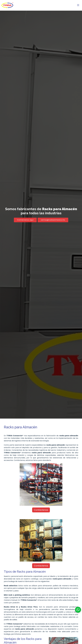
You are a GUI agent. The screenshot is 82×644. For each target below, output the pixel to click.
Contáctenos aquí (25, 220)
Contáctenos (41, 510)
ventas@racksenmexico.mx (53, 220)
